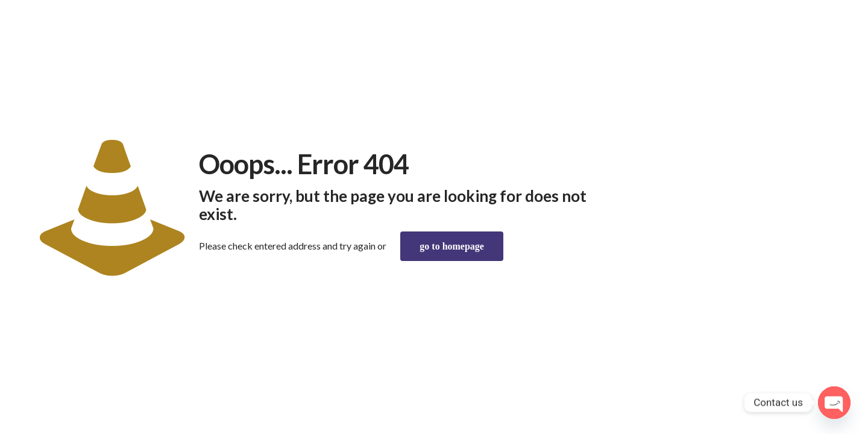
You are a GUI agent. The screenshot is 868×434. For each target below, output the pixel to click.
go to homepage (452, 246)
